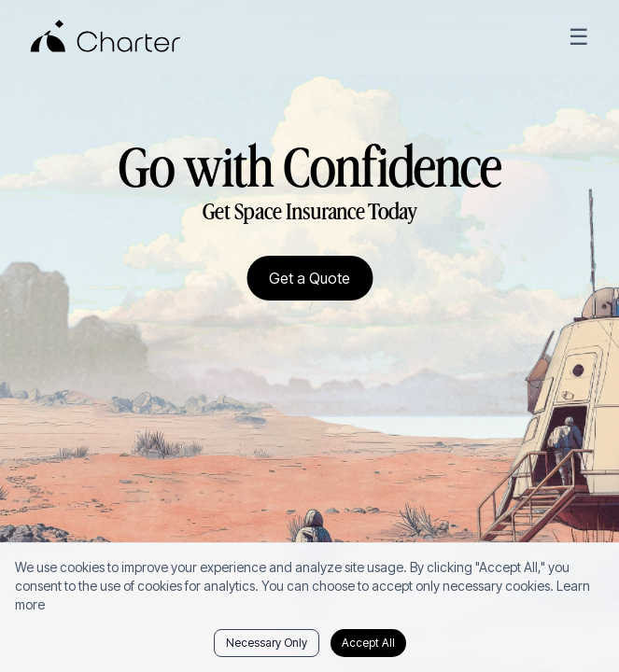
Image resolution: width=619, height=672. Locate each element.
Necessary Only (267, 643)
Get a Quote (309, 278)
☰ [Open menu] (579, 37)
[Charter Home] (106, 37)
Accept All (368, 643)
